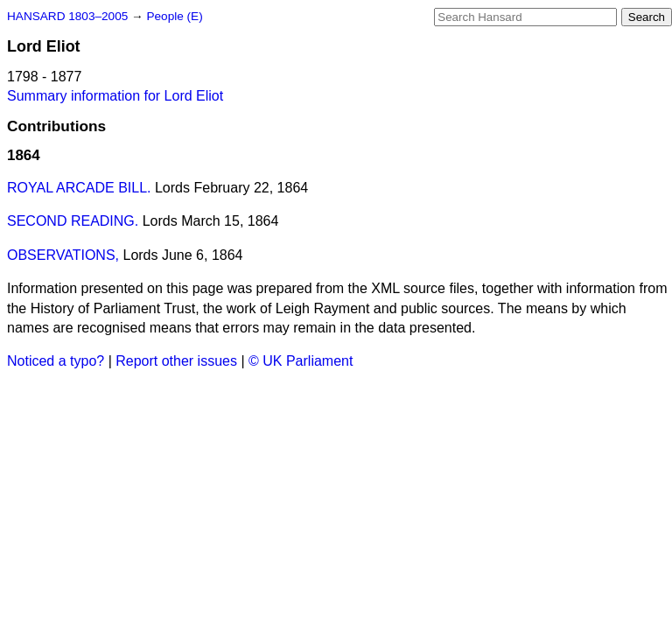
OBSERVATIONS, (63, 255)
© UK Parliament (301, 361)
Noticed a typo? (56, 361)
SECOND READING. (73, 221)
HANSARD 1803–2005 (67, 16)
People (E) (174, 16)
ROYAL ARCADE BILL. (79, 188)
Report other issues (176, 361)
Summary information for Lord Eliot (115, 96)
